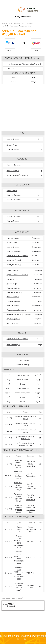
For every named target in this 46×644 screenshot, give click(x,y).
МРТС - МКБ (30, 558)
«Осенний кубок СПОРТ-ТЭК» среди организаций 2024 (19, 542)
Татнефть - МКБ (31, 587)
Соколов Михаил (13, 323)
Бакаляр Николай (13, 238)
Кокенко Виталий (13, 139)
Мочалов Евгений (13, 149)
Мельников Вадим (13, 301)
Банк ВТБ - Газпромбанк (31, 475)
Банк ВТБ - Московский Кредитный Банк (31, 509)
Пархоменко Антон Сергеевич (17, 256)
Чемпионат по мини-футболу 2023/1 (22, 58)
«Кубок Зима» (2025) (19, 529)
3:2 (40, 424)
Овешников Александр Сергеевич (19, 315)
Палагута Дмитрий (14, 165)
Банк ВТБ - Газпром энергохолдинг (31, 486)
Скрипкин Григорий (13, 319)
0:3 (40, 464)
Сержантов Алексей (14, 260)
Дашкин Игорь (12, 145)
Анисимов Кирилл (13, 271)
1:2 (40, 486)
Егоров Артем (12, 191)
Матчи (31, 24)
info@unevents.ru (23, 17)
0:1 (40, 438)
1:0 (40, 529)
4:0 (40, 498)
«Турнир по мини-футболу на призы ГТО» (25, 438)
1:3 (40, 475)
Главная (4, 24)
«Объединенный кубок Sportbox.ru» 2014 (25, 445)
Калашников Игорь (13, 288)
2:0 (40, 431)
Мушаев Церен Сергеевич (16, 310)
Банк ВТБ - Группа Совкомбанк (31, 464)
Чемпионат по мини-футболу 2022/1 (25, 425)
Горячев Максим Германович (17, 175)
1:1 (40, 418)
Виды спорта (14, 24)
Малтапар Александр (14, 293)
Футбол (24, 24)
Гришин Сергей (12, 279)
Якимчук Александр (14, 265)
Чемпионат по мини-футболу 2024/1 (19, 587)
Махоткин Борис (13, 171)
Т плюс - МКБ (31, 542)
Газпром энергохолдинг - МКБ (31, 529)
